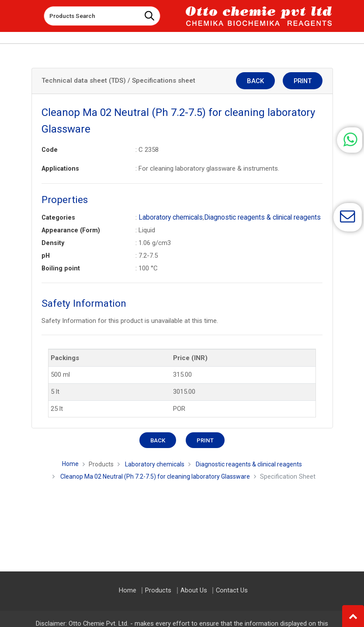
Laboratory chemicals (170, 217)
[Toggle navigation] (31, 13)
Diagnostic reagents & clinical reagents (258, 217)
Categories (58, 217)
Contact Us (231, 590)
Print (306, 81)
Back (267, 81)
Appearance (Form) (71, 230)
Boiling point (61, 268)
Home (65, 464)
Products (97, 464)
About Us (194, 590)
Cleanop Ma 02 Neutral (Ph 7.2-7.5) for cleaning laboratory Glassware (155, 476)
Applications (60, 168)
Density (53, 243)
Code (50, 150)
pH (46, 256)
